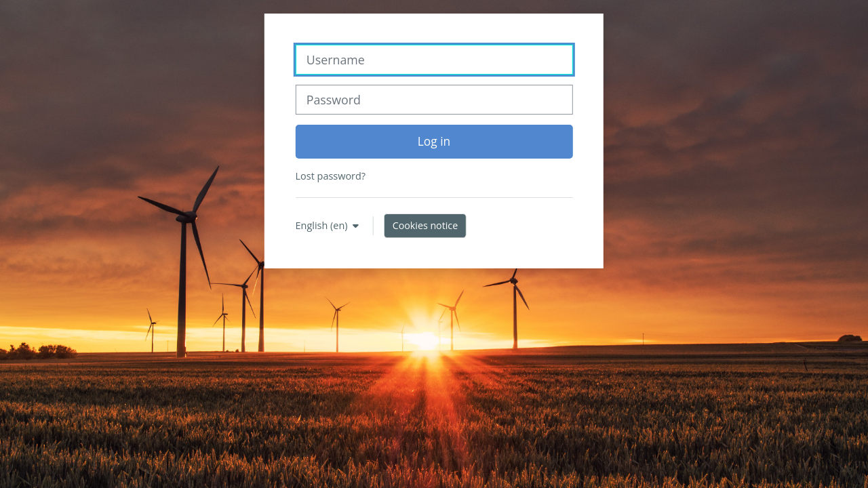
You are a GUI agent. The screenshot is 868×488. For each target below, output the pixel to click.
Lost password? (331, 176)
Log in (434, 141)
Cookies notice (426, 225)
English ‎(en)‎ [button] (323, 225)
